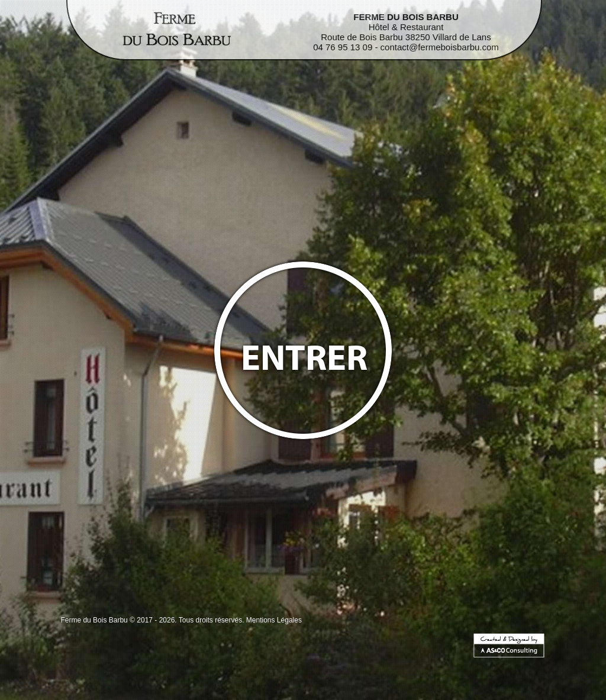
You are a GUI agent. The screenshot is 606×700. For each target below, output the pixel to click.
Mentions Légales (274, 620)
